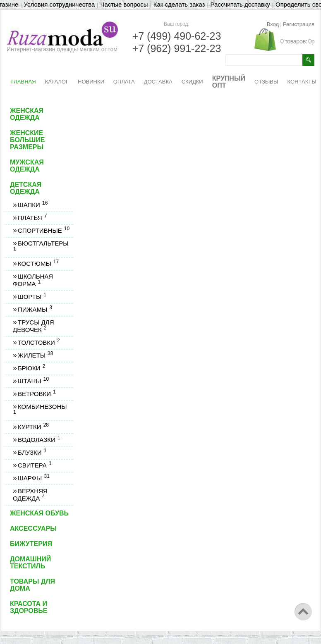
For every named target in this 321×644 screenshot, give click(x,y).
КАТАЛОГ (57, 82)
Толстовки (39, 342)
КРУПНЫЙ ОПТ (229, 82)
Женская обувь (39, 513)
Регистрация (299, 24)
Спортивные (43, 230)
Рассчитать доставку (240, 4)
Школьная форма (33, 280)
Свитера (35, 465)
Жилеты (35, 355)
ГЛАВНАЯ (24, 82)
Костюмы (38, 264)
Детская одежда (26, 188)
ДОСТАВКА (158, 82)
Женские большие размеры (28, 140)
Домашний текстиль (30, 563)
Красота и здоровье (29, 607)
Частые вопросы (124, 4)
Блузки (32, 452)
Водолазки (39, 440)
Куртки (33, 427)
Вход (273, 24)
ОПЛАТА (124, 82)
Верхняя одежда (30, 495)
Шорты (32, 297)
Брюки (31, 368)
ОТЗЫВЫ (266, 82)
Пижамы (35, 309)
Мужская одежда (27, 166)
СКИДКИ (192, 82)
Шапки (32, 205)
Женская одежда (27, 114)
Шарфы (34, 478)
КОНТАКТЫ (302, 82)
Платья (32, 218)
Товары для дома (32, 585)
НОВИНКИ (91, 82)
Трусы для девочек (33, 326)
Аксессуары (33, 528)
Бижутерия (31, 544)
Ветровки (37, 394)
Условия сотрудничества (60, 4)
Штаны (33, 381)
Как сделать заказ (179, 4)
